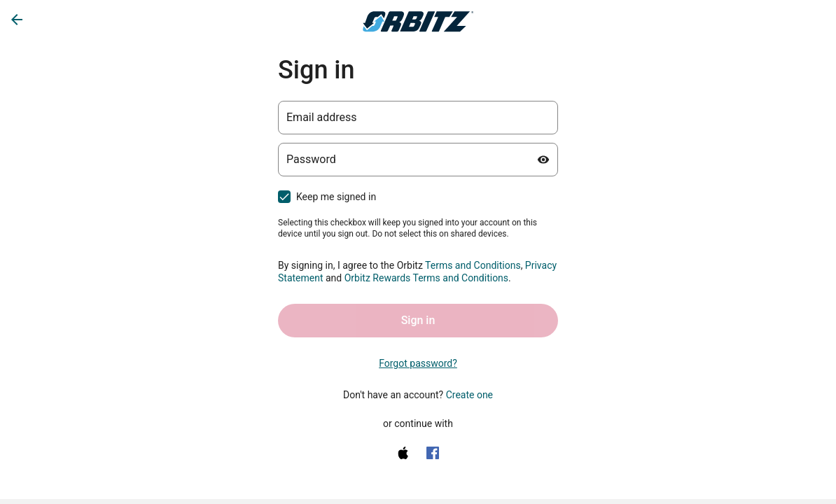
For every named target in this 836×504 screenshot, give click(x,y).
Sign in (418, 320)
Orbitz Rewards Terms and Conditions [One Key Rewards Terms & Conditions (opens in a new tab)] (426, 278)
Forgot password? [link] (418, 363)
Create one (469, 395)
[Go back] (17, 20)
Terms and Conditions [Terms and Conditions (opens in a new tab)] (473, 265)
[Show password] (543, 160)
